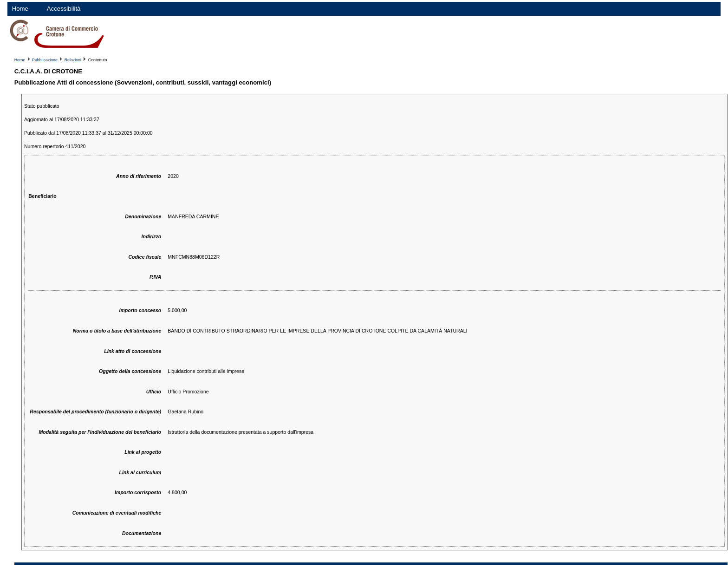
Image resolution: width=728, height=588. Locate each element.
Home (20, 9)
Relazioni (73, 60)
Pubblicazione (45, 60)
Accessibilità (64, 9)
